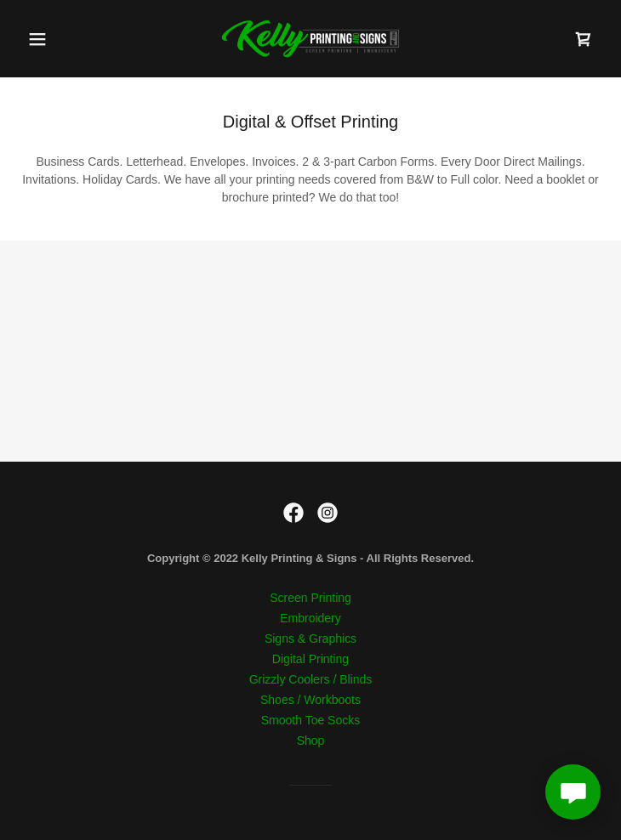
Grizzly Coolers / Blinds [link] (311, 679)
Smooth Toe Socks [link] (310, 720)
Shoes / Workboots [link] (310, 700)
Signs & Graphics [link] (310, 639)
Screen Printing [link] (310, 598)
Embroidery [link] (310, 618)
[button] (64, 39)
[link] (310, 39)
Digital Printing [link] (310, 659)
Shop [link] (311, 741)
